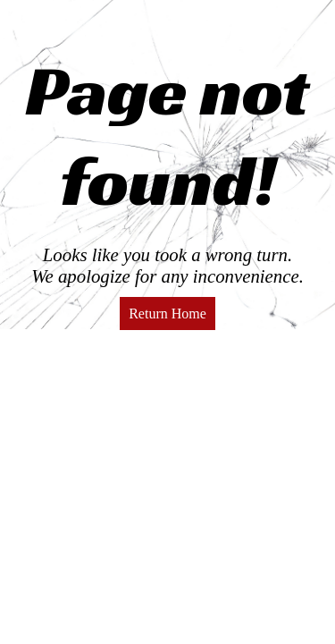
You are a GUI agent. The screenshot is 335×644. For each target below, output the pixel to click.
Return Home (167, 314)
